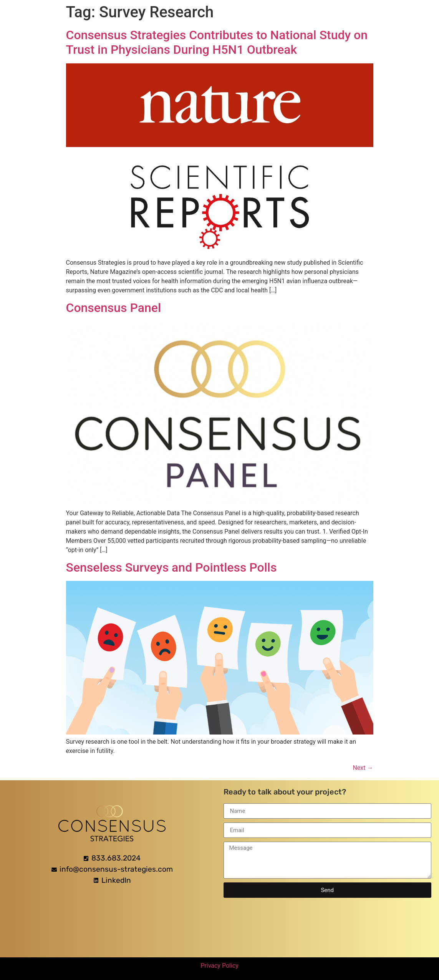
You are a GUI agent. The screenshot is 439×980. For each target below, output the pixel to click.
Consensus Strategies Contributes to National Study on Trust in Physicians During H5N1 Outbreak (217, 42)
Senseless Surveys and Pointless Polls (171, 567)
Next (363, 768)
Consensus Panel (114, 308)
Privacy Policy (219, 966)
